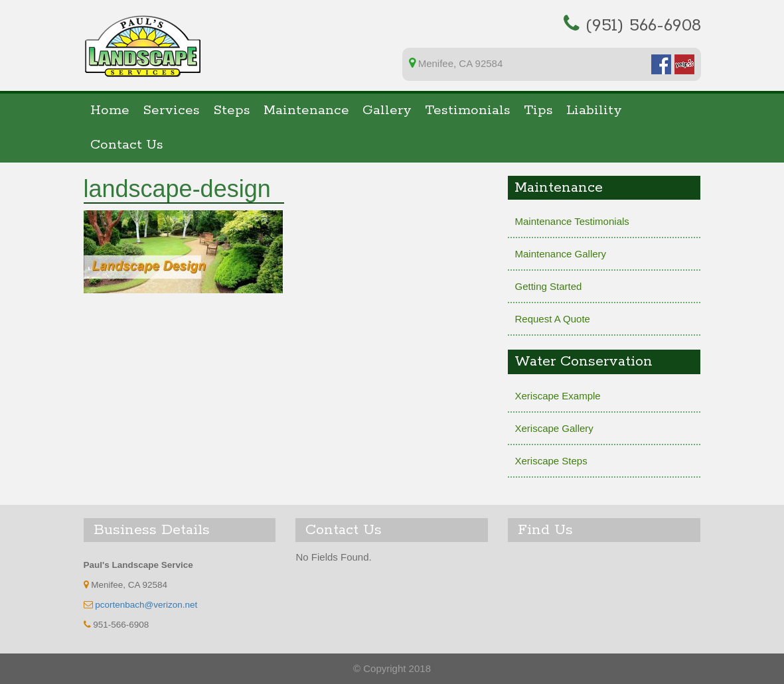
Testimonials (468, 110)
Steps (232, 110)
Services (171, 110)
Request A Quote (552, 319)
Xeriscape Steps (551, 461)
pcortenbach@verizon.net (146, 605)
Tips (538, 110)
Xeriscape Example (557, 396)
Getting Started (548, 286)
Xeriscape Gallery (554, 428)
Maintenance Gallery (560, 254)
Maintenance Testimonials (572, 221)
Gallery (387, 110)
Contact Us (127, 145)
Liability (594, 110)
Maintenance (306, 110)
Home (110, 110)
